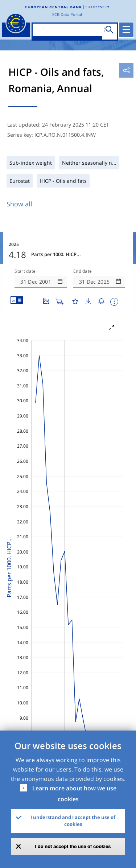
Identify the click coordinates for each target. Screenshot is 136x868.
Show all (19, 204)
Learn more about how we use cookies (74, 794)
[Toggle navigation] (126, 30)
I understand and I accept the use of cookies (73, 821)
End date (83, 271)
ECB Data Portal (67, 14)
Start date (25, 271)
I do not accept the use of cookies (73, 846)
